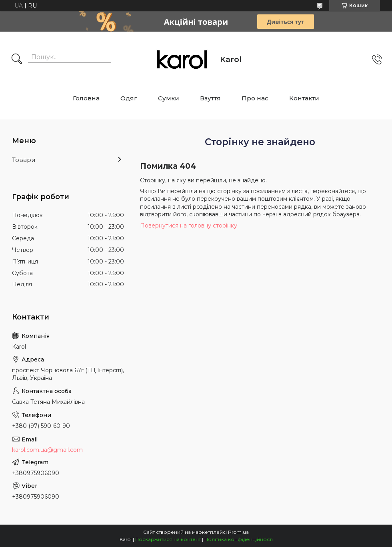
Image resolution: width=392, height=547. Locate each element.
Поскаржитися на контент (168, 539)
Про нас (255, 98)
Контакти (304, 98)
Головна (86, 98)
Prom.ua (238, 532)
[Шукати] (17, 60)
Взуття (210, 98)
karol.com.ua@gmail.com (47, 450)
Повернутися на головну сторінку (189, 226)
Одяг (129, 98)
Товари (24, 160)
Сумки (169, 98)
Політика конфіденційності (239, 539)
